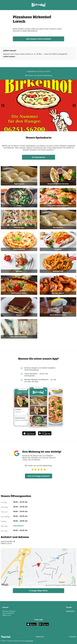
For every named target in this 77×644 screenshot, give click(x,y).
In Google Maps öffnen (38, 591)
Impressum (73, 636)
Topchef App (29, 641)
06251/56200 (70, 611)
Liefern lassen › (10, 57)
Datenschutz (40, 636)
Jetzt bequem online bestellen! (38, 39)
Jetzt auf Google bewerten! (39, 476)
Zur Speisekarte (38, 157)
